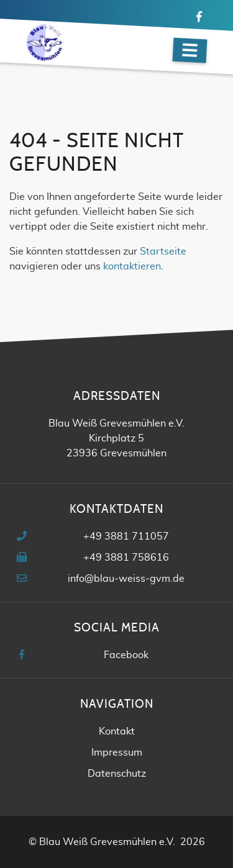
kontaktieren (132, 266)
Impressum (117, 753)
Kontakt (117, 731)
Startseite (163, 251)
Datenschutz (117, 774)
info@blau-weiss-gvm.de (126, 579)
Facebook (126, 655)
